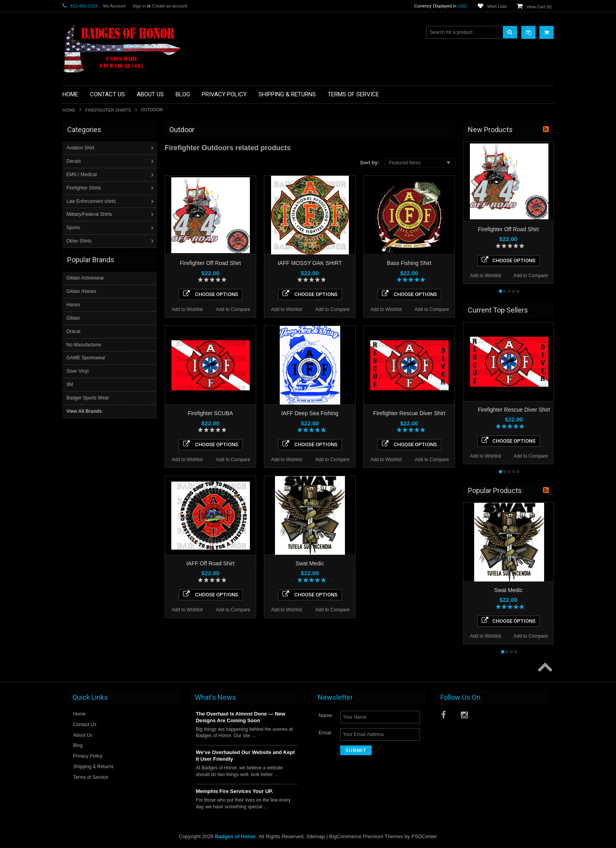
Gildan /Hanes (81, 291)
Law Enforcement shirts (92, 201)
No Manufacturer (84, 344)
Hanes (73, 304)
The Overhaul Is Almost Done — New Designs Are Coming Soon (240, 717)
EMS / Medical (82, 175)
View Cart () (539, 7)
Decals (74, 161)
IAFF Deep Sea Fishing (310, 413)
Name (325, 715)
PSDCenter (424, 836)
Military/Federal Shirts (90, 214)
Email (325, 733)
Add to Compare (233, 309)
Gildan (73, 318)
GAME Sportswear (86, 357)
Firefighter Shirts (108, 110)
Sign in (139, 6)
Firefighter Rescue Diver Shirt (409, 413)
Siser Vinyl (77, 371)
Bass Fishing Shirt (409, 263)
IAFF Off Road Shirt (210, 563)
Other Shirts (80, 241)
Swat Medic (310, 563)
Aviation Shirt (81, 148)
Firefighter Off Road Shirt (210, 263)
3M (70, 384)
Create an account (170, 6)
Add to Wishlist (187, 309)
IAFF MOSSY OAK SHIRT (310, 263)
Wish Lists (497, 6)
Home (69, 110)
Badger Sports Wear (88, 397)
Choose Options (211, 294)
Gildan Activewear (85, 278)
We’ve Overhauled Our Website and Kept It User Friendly (245, 756)
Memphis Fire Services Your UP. (234, 791)
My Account (115, 6)
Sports (74, 228)
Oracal (73, 331)
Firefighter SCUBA (210, 413)
